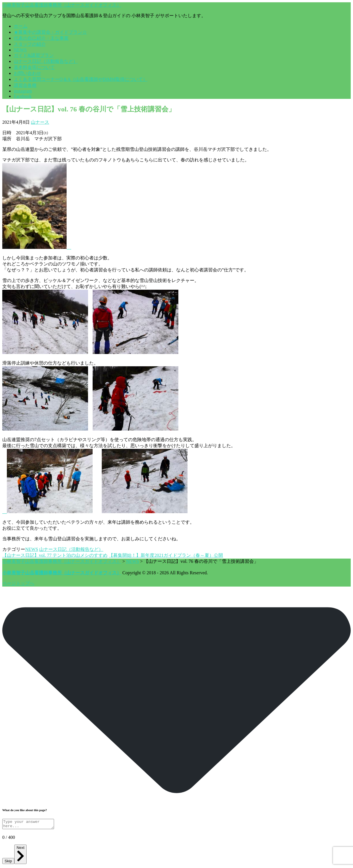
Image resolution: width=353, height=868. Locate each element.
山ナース (40, 122)
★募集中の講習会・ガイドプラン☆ (50, 32)
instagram (23, 91)
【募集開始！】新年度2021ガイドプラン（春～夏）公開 (166, 555)
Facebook (23, 96)
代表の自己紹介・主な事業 (41, 38)
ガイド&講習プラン (34, 55)
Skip (8, 863)
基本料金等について (34, 67)
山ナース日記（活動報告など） (46, 61)
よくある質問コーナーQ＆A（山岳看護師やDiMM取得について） (81, 79)
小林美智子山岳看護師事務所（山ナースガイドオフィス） (62, 5)
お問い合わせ (27, 73)
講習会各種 (25, 85)
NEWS (20, 50)
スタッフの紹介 (30, 44)
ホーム (21, 26)
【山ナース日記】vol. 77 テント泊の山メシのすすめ (55, 555)
